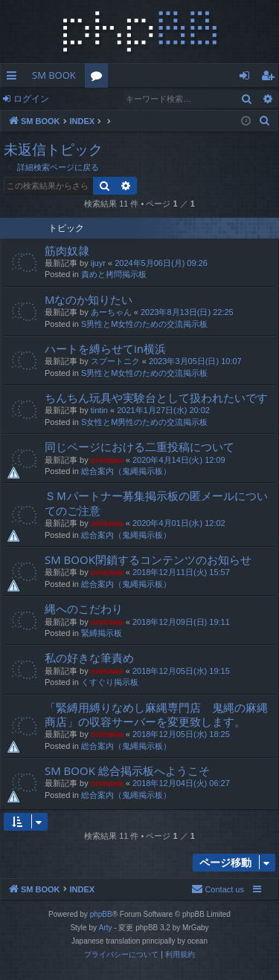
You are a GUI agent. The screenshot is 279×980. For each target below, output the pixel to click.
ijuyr (98, 263)
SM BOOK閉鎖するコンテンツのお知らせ (148, 559)
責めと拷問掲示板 (114, 274)
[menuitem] (265, 121)
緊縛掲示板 (102, 633)
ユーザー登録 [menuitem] (271, 78)
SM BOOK (54, 75)
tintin (99, 410)
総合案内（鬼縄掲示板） (126, 471)
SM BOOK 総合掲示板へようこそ (127, 770)
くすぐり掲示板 (110, 682)
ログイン (31, 98)
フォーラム (99, 78)
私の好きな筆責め (89, 658)
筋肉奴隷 (67, 250)
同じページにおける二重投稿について (139, 447)
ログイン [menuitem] (248, 78)
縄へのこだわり (84, 609)
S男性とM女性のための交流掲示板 (145, 324)
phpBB (101, 914)
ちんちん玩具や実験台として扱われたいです (156, 397)
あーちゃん (111, 312)
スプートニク (115, 361)
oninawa (107, 460)
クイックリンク (15, 78)
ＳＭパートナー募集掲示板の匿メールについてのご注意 (156, 503)
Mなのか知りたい (89, 299)
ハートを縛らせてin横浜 (105, 348)
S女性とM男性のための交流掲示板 (145, 422)
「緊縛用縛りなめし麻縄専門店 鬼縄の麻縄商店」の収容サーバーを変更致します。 (156, 714)
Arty (106, 928)
